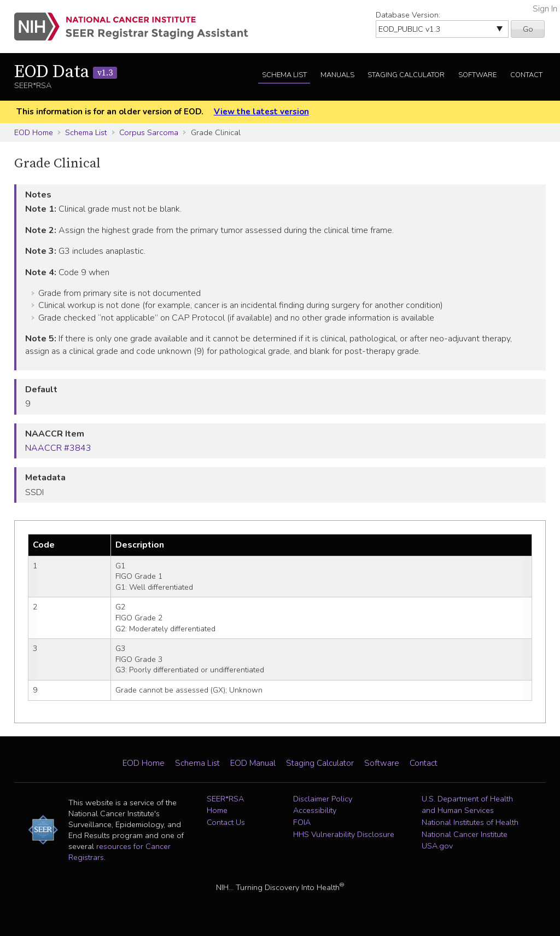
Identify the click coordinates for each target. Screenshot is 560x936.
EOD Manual (253, 763)
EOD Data (66, 72)
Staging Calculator (406, 75)
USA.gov (437, 846)
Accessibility (315, 810)
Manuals (337, 75)
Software (477, 75)
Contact (526, 75)
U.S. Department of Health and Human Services (467, 805)
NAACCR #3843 (58, 448)
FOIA (302, 822)
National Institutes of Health (470, 822)
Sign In (545, 9)
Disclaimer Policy (323, 799)
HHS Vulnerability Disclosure (344, 834)
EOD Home (34, 132)
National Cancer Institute (465, 834)
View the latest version (261, 112)
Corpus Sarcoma (149, 132)
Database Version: (408, 15)
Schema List (284, 75)
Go (528, 29)
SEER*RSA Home (225, 805)
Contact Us (226, 822)
